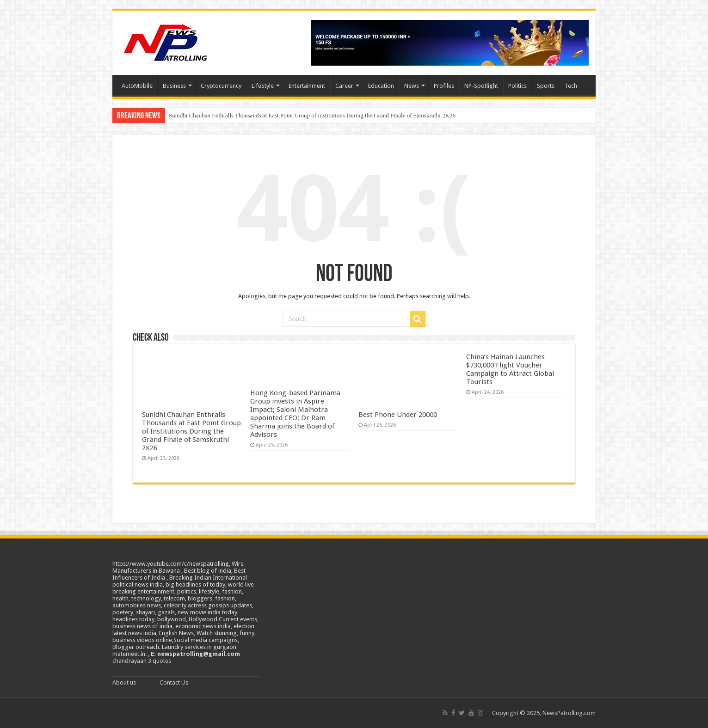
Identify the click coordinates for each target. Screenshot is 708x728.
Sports (546, 86)
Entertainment (307, 86)
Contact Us (174, 682)
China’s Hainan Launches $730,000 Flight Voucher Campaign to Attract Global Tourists (510, 369)
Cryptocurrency (221, 86)
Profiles (444, 86)
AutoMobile (137, 86)
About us (124, 682)
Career (344, 86)
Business (174, 86)
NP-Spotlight (481, 86)
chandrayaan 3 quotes (142, 661)
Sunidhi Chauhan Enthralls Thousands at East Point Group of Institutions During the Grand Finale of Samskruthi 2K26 (312, 115)
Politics (517, 86)
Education (381, 86)
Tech (571, 86)
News (412, 86)
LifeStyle (263, 86)
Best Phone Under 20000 (398, 415)
